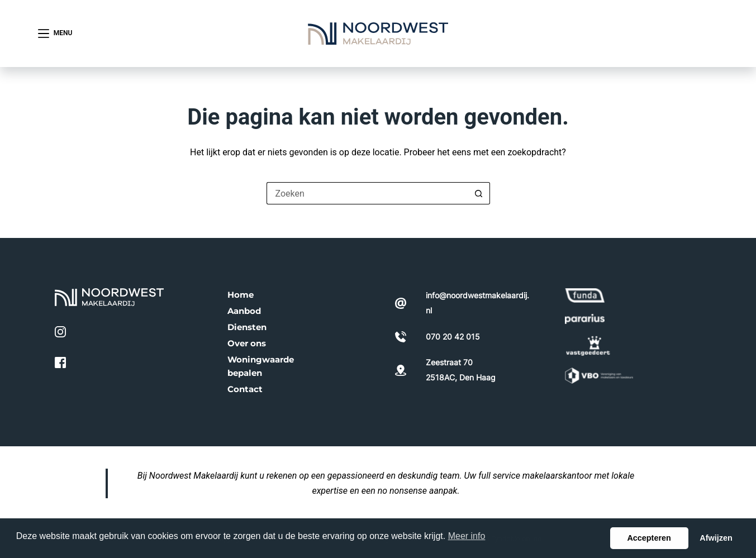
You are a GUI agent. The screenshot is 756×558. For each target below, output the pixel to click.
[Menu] (55, 34)
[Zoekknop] (479, 193)
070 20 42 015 (674, 33)
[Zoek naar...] (367, 193)
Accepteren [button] (649, 538)
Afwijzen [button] (716, 538)
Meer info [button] (467, 536)
